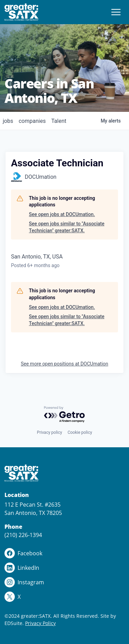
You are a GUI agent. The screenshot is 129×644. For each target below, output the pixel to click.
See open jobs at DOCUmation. (62, 214)
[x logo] (64, 597)
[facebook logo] (64, 553)
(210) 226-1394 (23, 535)
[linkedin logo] (64, 568)
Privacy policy (49, 432)
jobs (8, 121)
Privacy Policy (40, 623)
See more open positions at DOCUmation (64, 364)
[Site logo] (22, 12)
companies (32, 121)
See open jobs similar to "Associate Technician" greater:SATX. (67, 227)
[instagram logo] (64, 582)
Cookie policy (80, 432)
